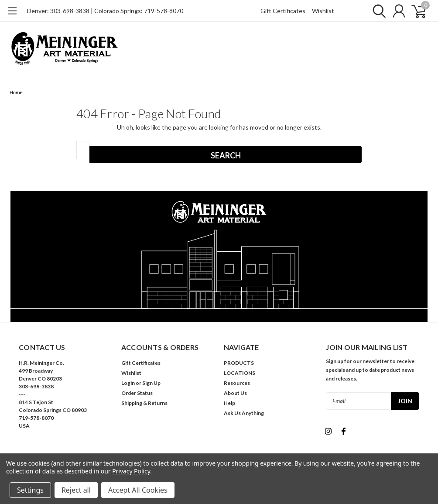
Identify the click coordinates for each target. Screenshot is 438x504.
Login (128, 383)
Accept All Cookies (138, 490)
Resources (237, 383)
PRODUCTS (239, 363)
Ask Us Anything (244, 413)
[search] (377, 11)
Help (229, 403)
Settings (30, 490)
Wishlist (323, 11)
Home (16, 93)
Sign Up (151, 383)
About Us (235, 393)
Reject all (76, 490)
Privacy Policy (131, 471)
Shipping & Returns (144, 403)
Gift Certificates (283, 11)
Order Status (137, 393)
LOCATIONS (240, 373)
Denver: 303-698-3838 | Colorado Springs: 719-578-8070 (105, 11)
